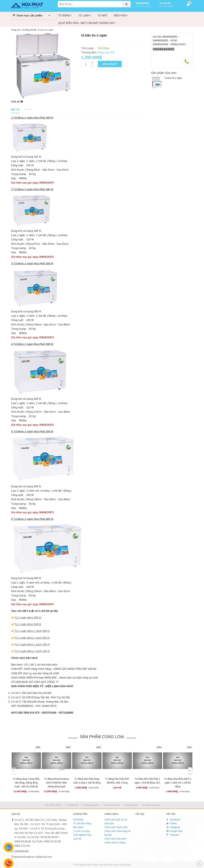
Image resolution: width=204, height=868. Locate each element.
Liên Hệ (77, 839)
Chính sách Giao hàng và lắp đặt (117, 833)
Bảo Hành (78, 827)
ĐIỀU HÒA (121, 16)
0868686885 (142, 3)
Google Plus (175, 831)
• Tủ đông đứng (130, 805)
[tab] (15, 110)
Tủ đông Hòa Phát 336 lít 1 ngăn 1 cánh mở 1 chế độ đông (178, 783)
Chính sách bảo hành (115, 839)
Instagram (173, 827)
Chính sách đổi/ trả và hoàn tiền (116, 822)
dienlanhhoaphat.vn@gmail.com (33, 857)
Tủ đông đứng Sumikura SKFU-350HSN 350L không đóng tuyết (57, 783)
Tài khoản (165, 3)
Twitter (172, 823)
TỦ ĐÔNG (65, 16)
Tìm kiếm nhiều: (53, 805)
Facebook (173, 820)
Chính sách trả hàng (115, 843)
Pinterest (173, 835)
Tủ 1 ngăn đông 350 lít (28, 624)
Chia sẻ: (16, 102)
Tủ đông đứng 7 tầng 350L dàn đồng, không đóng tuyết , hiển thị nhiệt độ (26, 783)
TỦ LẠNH (85, 16)
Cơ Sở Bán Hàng (82, 823)
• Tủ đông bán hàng (150, 805)
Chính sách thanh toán (116, 827)
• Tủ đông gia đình (90, 805)
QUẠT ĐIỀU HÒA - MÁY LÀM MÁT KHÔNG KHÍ (87, 23)
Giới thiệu (78, 820)
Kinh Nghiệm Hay (82, 835)
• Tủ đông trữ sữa (111, 805)
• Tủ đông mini (71, 805)
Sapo (128, 865)
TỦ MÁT (103, 16)
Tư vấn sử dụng (82, 831)
